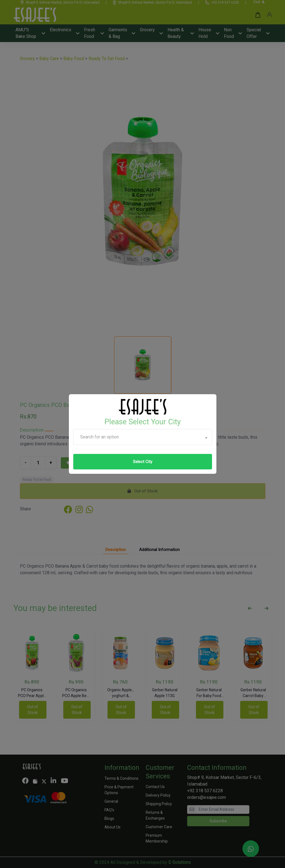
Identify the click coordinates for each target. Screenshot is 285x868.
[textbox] (143, 437)
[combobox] (143, 437)
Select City (143, 462)
